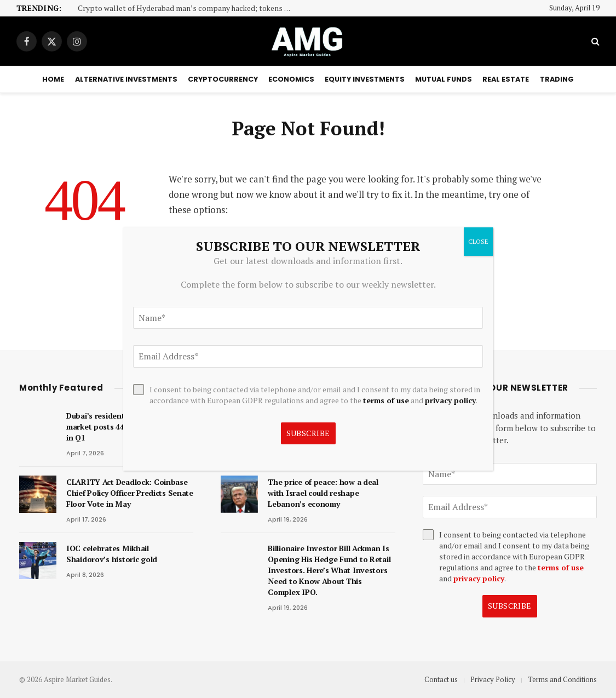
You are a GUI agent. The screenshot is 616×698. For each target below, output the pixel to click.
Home (53, 79)
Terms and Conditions (562, 679)
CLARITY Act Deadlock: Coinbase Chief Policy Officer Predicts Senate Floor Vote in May (130, 493)
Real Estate (506, 79)
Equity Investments (365, 79)
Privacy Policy (493, 679)
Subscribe (510, 606)
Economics (291, 79)
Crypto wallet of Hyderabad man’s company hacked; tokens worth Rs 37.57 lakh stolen (187, 8)
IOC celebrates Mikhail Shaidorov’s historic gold (112, 554)
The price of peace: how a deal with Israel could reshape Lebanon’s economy (323, 493)
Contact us (441, 679)
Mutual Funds (444, 79)
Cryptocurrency (223, 79)
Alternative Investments (126, 79)
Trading (557, 79)
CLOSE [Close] (478, 241)
